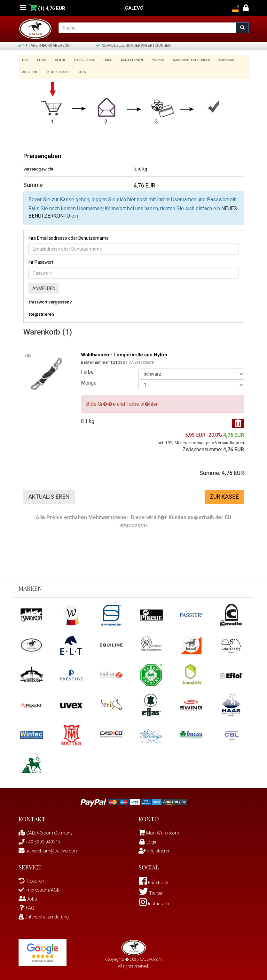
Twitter (151, 891)
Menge (89, 381)
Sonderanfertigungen (184, 60)
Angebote (30, 70)
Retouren (31, 879)
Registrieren (42, 312)
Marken (152, 60)
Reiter (58, 60)
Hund (104, 60)
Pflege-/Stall (81, 60)
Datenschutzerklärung (44, 915)
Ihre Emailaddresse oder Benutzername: (69, 236)
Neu (26, 60)
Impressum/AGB (39, 888)
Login (148, 840)
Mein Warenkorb (163, 831)
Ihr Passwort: (41, 260)
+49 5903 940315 (40, 840)
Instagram (154, 901)
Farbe (87, 370)
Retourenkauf (57, 70)
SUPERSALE (218, 60)
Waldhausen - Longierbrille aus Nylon (126, 352)
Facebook (154, 880)
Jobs (80, 70)
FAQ (26, 906)
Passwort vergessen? (51, 300)
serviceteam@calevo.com (48, 849)
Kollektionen (127, 60)
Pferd (41, 60)
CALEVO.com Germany (46, 831)
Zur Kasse (224, 494)
